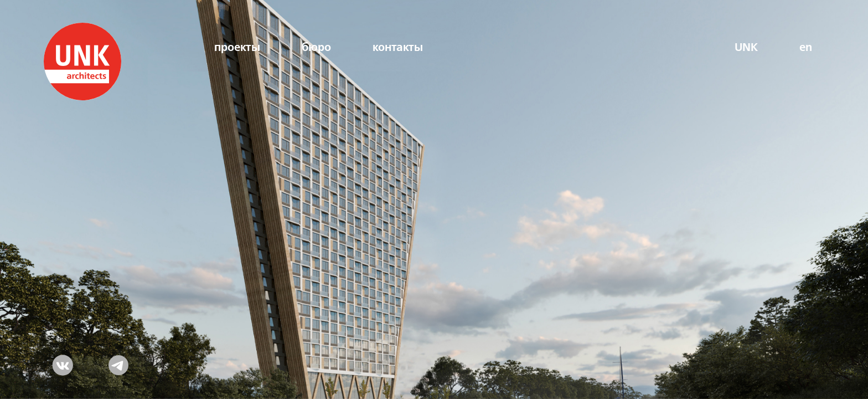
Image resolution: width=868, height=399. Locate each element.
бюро (316, 48)
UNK (746, 48)
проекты (237, 48)
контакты (398, 48)
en (806, 48)
